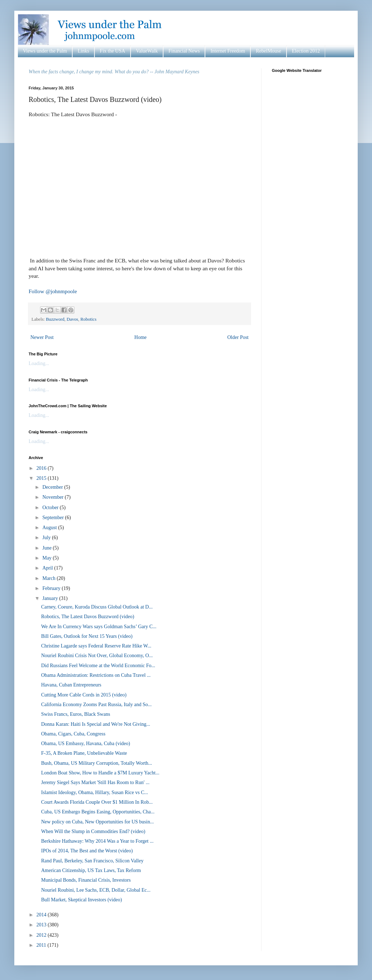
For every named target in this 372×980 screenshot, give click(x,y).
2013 (42, 925)
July (47, 538)
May (47, 558)
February (52, 588)
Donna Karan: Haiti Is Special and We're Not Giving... (96, 724)
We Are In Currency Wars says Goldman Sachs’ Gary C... (99, 627)
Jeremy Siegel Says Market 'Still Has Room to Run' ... (95, 782)
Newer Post (42, 337)
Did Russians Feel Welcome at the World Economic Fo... (98, 666)
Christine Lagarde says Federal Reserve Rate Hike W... (96, 646)
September (53, 518)
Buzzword (55, 319)
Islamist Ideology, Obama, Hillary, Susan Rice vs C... (95, 792)
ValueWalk (147, 51)
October (51, 508)
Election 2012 (306, 51)
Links (83, 51)
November (53, 497)
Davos (72, 319)
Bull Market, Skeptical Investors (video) (82, 900)
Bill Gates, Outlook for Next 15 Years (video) (87, 636)
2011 (42, 945)
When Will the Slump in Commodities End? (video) (93, 831)
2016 (42, 468)
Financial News (184, 51)
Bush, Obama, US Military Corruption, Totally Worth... (97, 763)
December (53, 487)
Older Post (238, 337)
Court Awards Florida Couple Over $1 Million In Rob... (97, 802)
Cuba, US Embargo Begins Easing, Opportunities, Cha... (98, 812)
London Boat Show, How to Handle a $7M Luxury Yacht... (100, 773)
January (51, 598)
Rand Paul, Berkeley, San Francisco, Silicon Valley (92, 861)
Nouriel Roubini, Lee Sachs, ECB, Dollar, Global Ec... (96, 890)
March (49, 578)
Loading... (39, 363)
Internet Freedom (228, 51)
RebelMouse (268, 51)
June (47, 548)
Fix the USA (112, 51)
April (48, 568)
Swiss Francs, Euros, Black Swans (76, 714)
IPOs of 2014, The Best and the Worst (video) (87, 851)
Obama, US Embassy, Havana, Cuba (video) (86, 743)
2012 (42, 935)
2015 (42, 478)
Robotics (89, 319)
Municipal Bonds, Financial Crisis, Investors (86, 880)
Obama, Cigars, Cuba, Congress (73, 734)
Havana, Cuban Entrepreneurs (71, 685)
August (50, 528)
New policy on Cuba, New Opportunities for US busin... (97, 822)
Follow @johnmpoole (53, 291)
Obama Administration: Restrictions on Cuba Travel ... (96, 675)
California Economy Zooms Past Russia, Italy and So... (96, 705)
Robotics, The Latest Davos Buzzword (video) (88, 617)
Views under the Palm (45, 51)
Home (141, 337)
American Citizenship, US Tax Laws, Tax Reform (91, 870)
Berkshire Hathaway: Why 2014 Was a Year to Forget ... (97, 841)
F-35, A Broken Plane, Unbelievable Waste (84, 753)
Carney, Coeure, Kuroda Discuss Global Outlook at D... (97, 607)
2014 (42, 915)
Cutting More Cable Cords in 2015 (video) (84, 695)
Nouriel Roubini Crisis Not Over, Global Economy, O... (97, 656)
